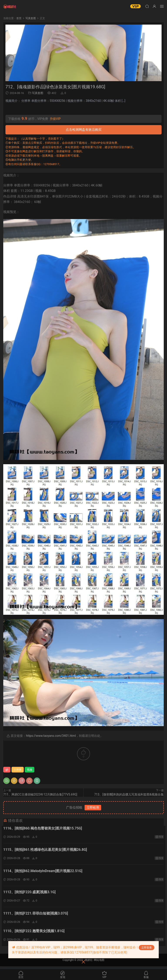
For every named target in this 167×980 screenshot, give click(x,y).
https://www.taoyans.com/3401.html (51, 736)
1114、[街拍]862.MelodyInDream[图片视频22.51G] (43, 872)
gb (7, 770)
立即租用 (93, 807)
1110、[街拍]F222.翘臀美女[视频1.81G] (34, 934)
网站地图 (99, 963)
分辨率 (18, 770)
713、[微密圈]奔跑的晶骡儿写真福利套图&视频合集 (129, 794)
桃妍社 (89, 963)
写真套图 (38, 93)
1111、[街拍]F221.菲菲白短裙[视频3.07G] (36, 916)
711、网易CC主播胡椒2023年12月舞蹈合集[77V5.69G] (40, 794)
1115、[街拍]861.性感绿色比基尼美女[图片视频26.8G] (45, 850)
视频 (30, 770)
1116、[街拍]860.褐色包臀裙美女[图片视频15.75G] (43, 828)
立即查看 (147, 948)
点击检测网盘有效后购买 (84, 130)
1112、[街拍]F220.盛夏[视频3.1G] (29, 894)
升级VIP (55, 119)
